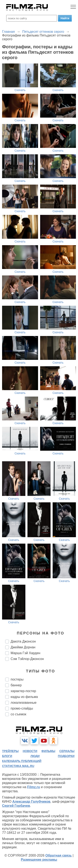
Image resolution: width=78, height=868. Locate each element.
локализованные (24, 703)
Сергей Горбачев (16, 806)
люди (35, 756)
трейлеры (10, 751)
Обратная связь (59, 855)
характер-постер (23, 691)
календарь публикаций (22, 761)
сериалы (67, 751)
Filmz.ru (34, 787)
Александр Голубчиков (31, 802)
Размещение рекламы (39, 860)
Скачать (20, 90)
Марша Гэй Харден (25, 653)
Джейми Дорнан (23, 647)
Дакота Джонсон (23, 641)
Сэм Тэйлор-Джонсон (27, 659)
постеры (17, 679)
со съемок (18, 714)
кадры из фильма (24, 697)
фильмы (48, 751)
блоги (7, 756)
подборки (66, 756)
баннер (16, 685)
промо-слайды (22, 708)
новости (30, 751)
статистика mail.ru (18, 766)
